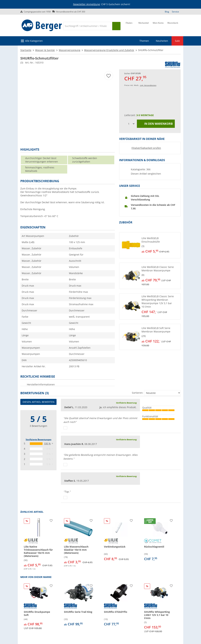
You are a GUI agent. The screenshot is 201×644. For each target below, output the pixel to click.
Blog (167, 12)
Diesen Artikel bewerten (39, 402)
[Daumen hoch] (65, 428)
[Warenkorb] (173, 26)
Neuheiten (162, 41)
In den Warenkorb (156, 124)
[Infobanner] (101, 4)
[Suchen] (116, 26)
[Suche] (88, 26)
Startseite (26, 50)
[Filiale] (129, 26)
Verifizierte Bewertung (126, 403)
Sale (177, 41)
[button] (150, 245)
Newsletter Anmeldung (86, 4)
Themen (144, 41)
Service (175, 12)
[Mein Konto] (158, 26)
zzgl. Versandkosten (148, 85)
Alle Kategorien (34, 41)
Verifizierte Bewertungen (39, 439)
